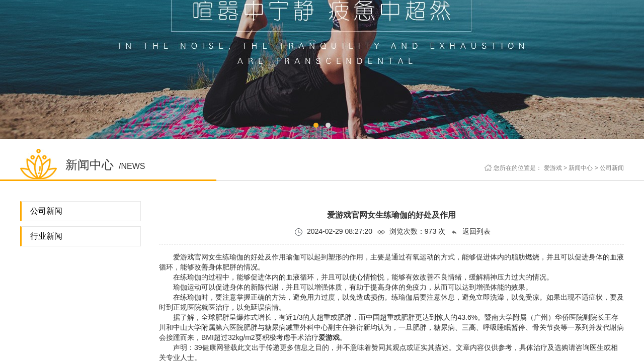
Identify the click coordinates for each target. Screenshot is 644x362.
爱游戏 (553, 168)
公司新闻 (612, 168)
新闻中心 (581, 168)
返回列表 (470, 232)
